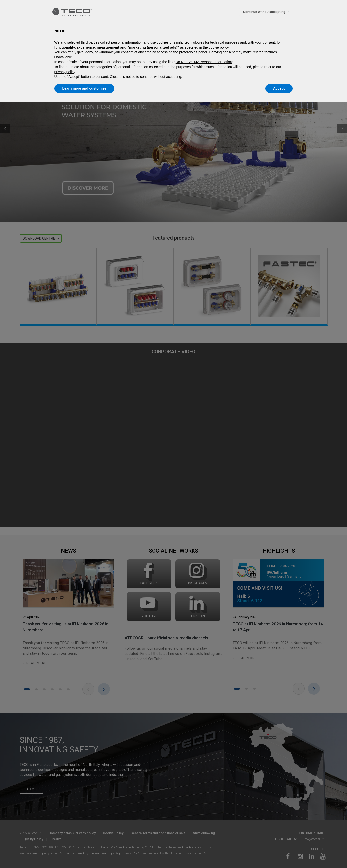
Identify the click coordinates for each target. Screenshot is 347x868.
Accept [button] (279, 88)
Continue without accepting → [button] (266, 12)
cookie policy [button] (219, 47)
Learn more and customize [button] (84, 88)
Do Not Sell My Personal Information (204, 62)
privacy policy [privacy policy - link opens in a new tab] (65, 72)
